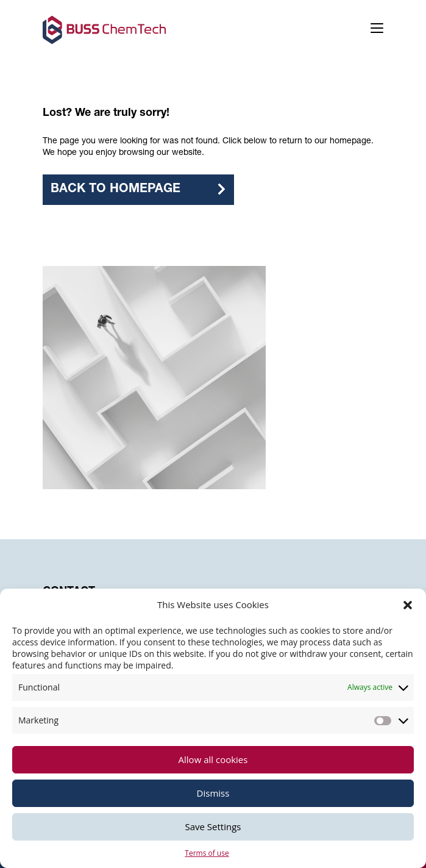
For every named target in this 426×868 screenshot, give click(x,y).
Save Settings (213, 827)
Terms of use (207, 853)
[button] (408, 605)
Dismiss (213, 793)
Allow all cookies (213, 759)
